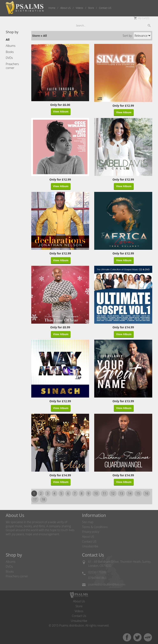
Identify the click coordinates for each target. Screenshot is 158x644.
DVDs (9, 567)
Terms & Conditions (95, 527)
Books (10, 571)
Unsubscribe (90, 546)
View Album (61, 112)
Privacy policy (91, 532)
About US (88, 537)
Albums (11, 562)
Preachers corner (17, 576)
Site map (88, 522)
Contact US (89, 541)
